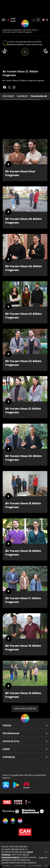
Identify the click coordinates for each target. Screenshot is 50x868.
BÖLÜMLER (8, 96)
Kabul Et (43, 858)
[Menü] (3, 20)
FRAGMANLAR (39, 96)
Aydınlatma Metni (10, 857)
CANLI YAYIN (11, 20)
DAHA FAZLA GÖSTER (25, 709)
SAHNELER (22, 96)
